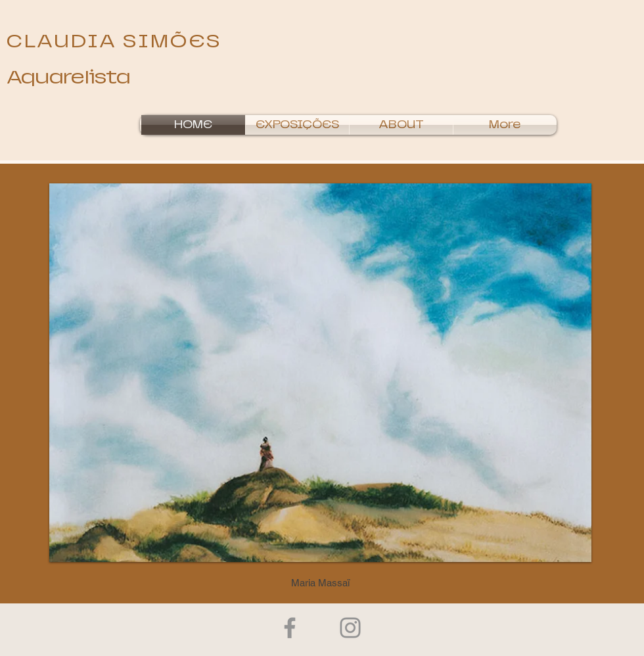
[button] (297, 125)
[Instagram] (350, 628)
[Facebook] (290, 628)
